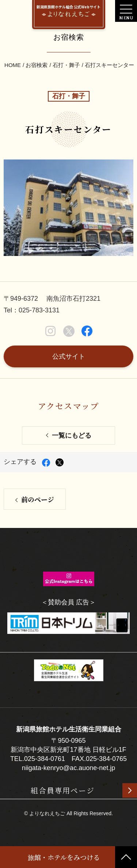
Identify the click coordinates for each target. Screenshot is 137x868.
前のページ (38, 499)
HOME (13, 65)
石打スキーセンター (109, 65)
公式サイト (69, 356)
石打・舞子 (66, 65)
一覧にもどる (72, 435)
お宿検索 (37, 65)
